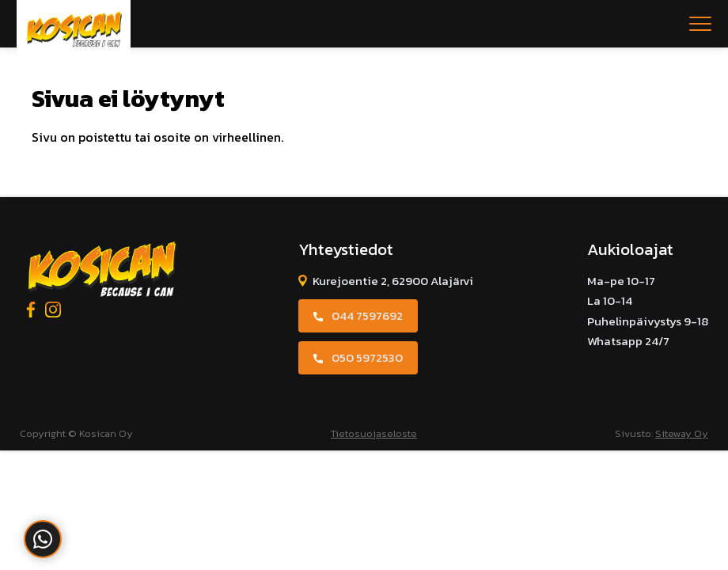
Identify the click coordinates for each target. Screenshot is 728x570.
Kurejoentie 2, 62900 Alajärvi (393, 281)
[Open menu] (700, 24)
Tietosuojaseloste (374, 433)
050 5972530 (367, 357)
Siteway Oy (682, 433)
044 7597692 (367, 315)
